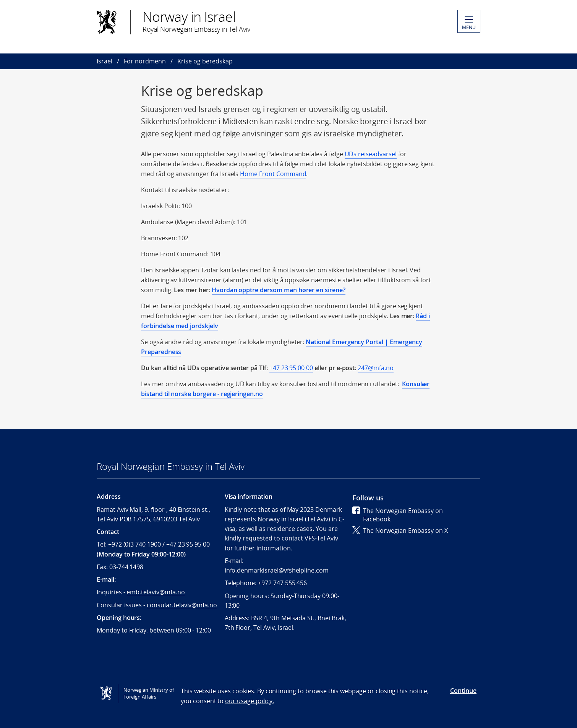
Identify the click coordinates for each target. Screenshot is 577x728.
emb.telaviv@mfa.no (156, 592)
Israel (105, 61)
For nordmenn (145, 61)
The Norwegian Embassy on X (400, 531)
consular (182, 605)
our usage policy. (249, 701)
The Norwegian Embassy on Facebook (398, 515)
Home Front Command (273, 174)
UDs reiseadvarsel (371, 154)
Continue (463, 691)
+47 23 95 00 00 (291, 368)
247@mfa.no (376, 368)
